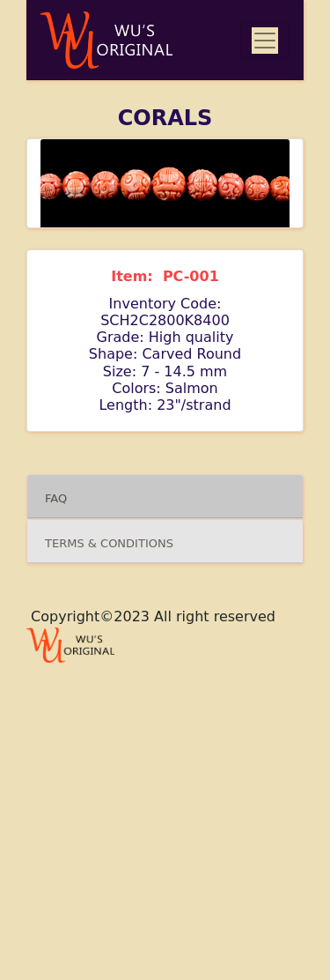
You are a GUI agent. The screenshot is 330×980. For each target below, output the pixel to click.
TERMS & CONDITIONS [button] (111, 543)
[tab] (165, 497)
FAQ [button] (56, 498)
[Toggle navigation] (265, 41)
